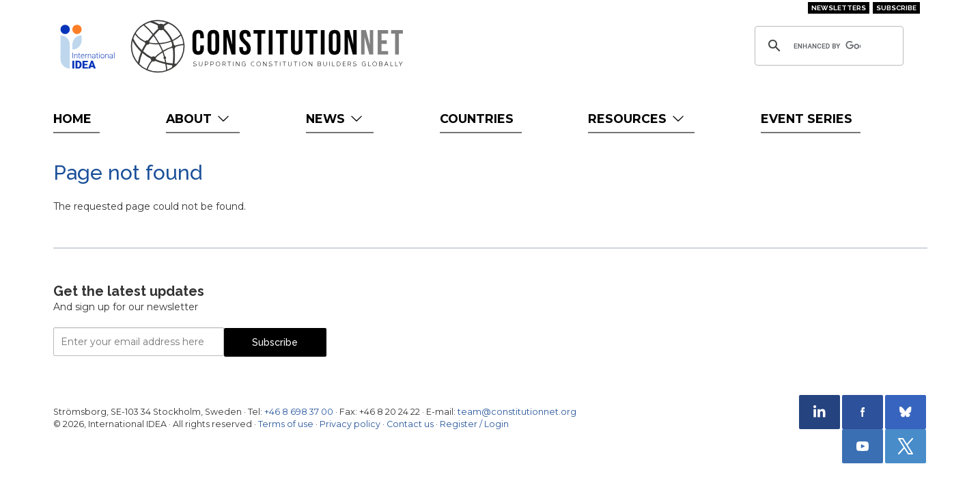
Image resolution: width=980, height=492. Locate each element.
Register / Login (474, 424)
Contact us (410, 424)
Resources (638, 119)
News (336, 119)
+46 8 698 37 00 (299, 412)
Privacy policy (350, 424)
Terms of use (286, 424)
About (199, 119)
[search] (827, 46)
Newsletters (839, 8)
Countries (477, 119)
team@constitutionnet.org (517, 412)
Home (72, 119)
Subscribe (896, 8)
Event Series (807, 119)
